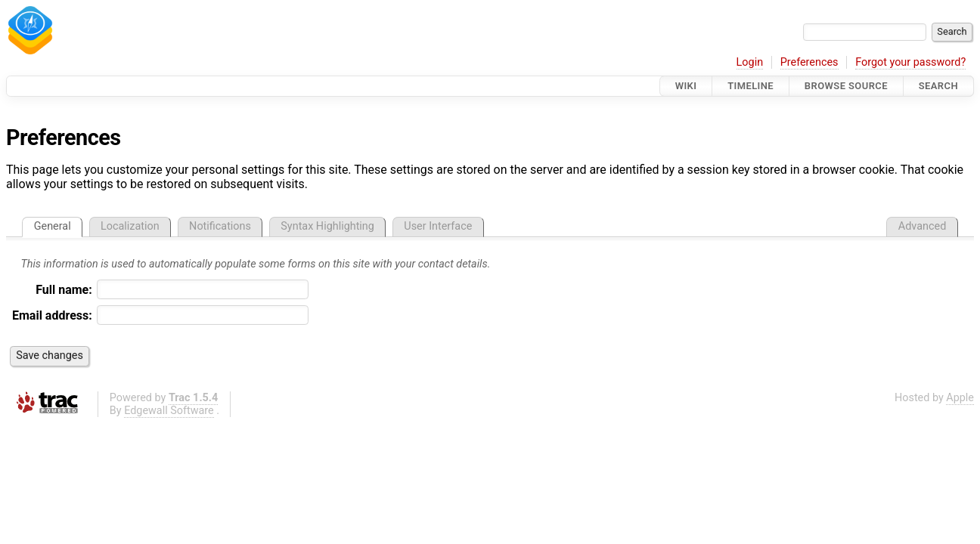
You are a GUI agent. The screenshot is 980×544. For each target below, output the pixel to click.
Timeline (751, 86)
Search (938, 86)
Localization (130, 226)
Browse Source (846, 86)
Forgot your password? (910, 62)
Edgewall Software (169, 411)
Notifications (220, 226)
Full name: (64, 290)
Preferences (809, 62)
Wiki (686, 86)
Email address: (52, 315)
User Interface (438, 226)
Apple (960, 398)
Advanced (922, 226)
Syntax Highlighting (327, 226)
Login (750, 62)
